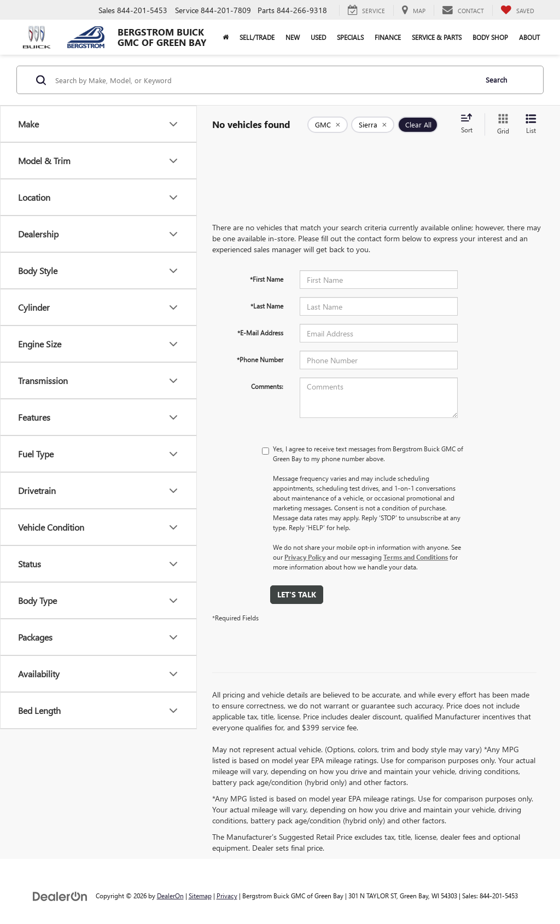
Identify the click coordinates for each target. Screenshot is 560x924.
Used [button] (318, 37)
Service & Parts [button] (437, 37)
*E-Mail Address (260, 333)
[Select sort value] (470, 124)
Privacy (227, 896)
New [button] (293, 37)
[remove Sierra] (373, 125)
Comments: (267, 386)
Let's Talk (297, 594)
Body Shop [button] (490, 37)
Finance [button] (388, 37)
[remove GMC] (328, 125)
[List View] (531, 124)
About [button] (529, 37)
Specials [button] (350, 37)
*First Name (267, 279)
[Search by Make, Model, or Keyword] (264, 80)
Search (496, 80)
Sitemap (200, 896)
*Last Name (267, 306)
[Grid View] (501, 124)
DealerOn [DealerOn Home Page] (170, 896)
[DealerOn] (60, 895)
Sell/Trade (257, 37)
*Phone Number (260, 359)
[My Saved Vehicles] (517, 10)
